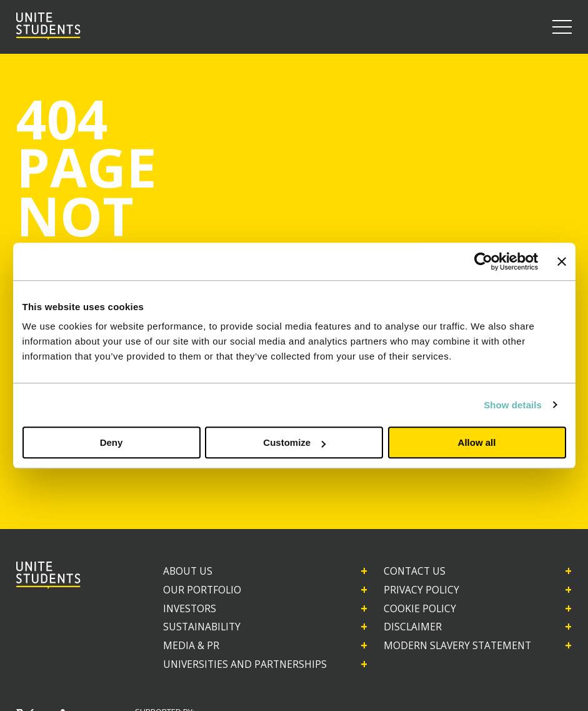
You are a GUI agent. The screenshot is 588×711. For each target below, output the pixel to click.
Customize (294, 442)
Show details (513, 405)
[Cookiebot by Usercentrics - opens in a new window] (483, 261)
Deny (112, 442)
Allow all (477, 442)
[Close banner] (562, 261)
